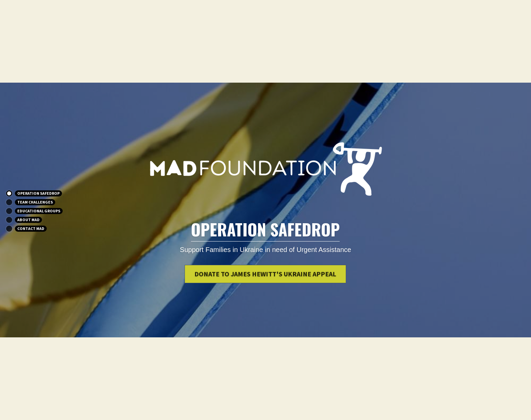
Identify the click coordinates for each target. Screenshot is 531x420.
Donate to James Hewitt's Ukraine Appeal (265, 274)
